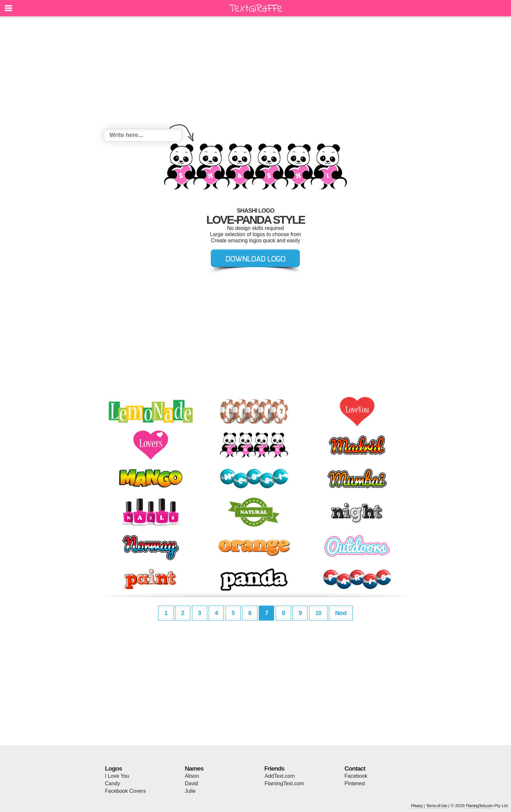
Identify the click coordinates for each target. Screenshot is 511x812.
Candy (112, 783)
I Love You (117, 776)
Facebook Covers (125, 791)
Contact (355, 768)
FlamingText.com (284, 783)
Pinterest (355, 783)
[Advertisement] (255, 73)
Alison (192, 776)
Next (341, 613)
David (191, 783)
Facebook (356, 776)
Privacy (417, 806)
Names (194, 768)
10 (318, 613)
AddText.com (280, 776)
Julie (190, 791)
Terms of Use (437, 806)
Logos (113, 768)
